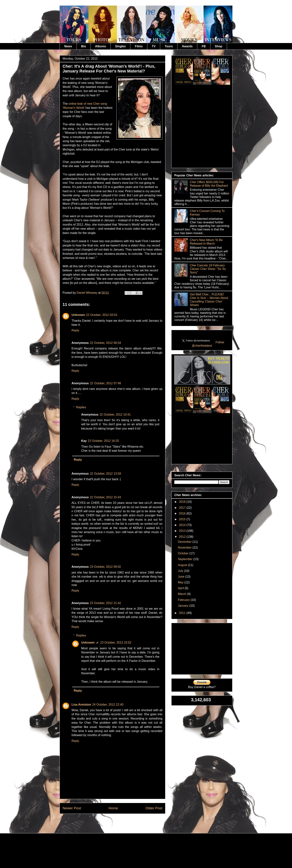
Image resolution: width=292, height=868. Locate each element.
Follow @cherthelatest (208, 344)
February (184, 600)
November (185, 548)
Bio (84, 46)
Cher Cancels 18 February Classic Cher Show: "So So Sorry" (208, 269)
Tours (169, 46)
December (185, 542)
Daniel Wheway (88, 293)
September (186, 559)
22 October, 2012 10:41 (115, 415)
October (184, 553)
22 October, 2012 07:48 (105, 383)
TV (154, 46)
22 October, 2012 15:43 (105, 497)
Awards (187, 46)
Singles (120, 46)
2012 (183, 537)
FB (204, 46)
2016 (183, 513)
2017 (183, 508)
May (181, 582)
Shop (219, 46)
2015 (183, 519)
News (68, 46)
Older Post (154, 808)
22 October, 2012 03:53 (102, 315)
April (181, 588)
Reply (75, 330)
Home (113, 808)
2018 (183, 502)
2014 (183, 525)
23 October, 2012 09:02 (105, 567)
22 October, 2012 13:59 (105, 474)
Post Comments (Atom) (122, 822)
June (181, 577)
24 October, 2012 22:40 (108, 705)
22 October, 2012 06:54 (105, 343)
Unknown (78, 315)
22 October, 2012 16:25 (103, 441)
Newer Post (72, 808)
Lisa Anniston (81, 705)
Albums (101, 46)
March (182, 594)
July (181, 571)
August (183, 565)
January (184, 606)
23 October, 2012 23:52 (116, 643)
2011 (183, 613)
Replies (81, 407)
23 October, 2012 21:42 (105, 603)
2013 (183, 531)
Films (139, 46)
